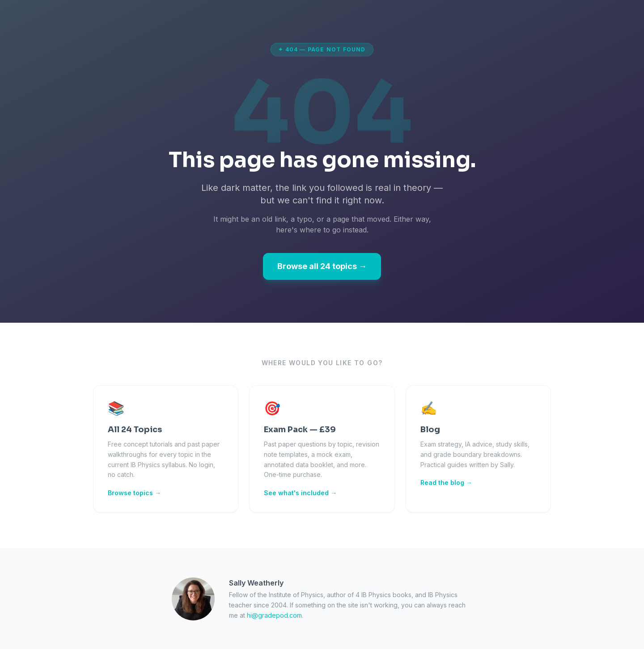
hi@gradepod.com (274, 615)
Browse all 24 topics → (322, 266)
